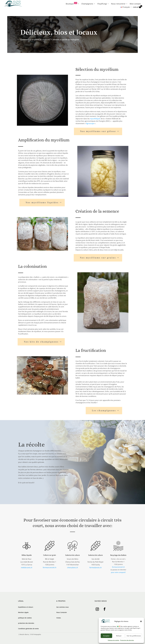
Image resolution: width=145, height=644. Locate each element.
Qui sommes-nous (63, 607)
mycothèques (95, 119)
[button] (141, 621)
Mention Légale (23, 612)
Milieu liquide (27, 555)
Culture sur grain (50, 555)
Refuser (119, 636)
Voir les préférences (134, 636)
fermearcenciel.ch (50, 567)
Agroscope (90, 123)
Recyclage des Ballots (118, 556)
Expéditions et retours (26, 607)
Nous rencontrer (118, 4)
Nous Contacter (62, 612)
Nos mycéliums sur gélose (93, 131)
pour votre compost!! (118, 571)
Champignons (87, 4)
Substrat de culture (72, 555)
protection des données (26, 623)
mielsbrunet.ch (27, 567)
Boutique (71, 4)
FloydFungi (102, 4)
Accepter (106, 636)
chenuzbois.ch (73, 567)
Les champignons (99, 411)
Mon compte (135, 4)
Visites (59, 618)
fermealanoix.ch (95, 567)
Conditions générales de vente (28, 629)
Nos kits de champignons (36, 342)
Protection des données (127, 640)
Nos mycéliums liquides (37, 203)
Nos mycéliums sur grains (93, 258)
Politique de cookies (114, 640)
